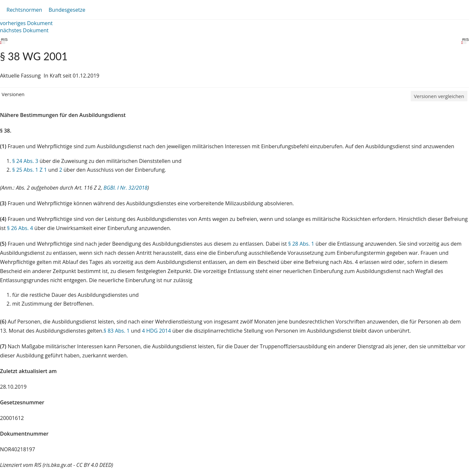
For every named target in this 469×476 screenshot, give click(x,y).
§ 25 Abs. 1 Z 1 (30, 170)
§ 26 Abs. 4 (20, 228)
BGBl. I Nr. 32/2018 (126, 188)
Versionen (13, 94)
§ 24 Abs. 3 (25, 161)
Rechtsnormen (24, 10)
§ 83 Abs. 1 (117, 331)
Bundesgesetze (67, 10)
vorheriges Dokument (26, 23)
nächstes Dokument (24, 30)
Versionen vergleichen (439, 96)
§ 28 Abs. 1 (301, 244)
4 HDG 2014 (156, 331)
